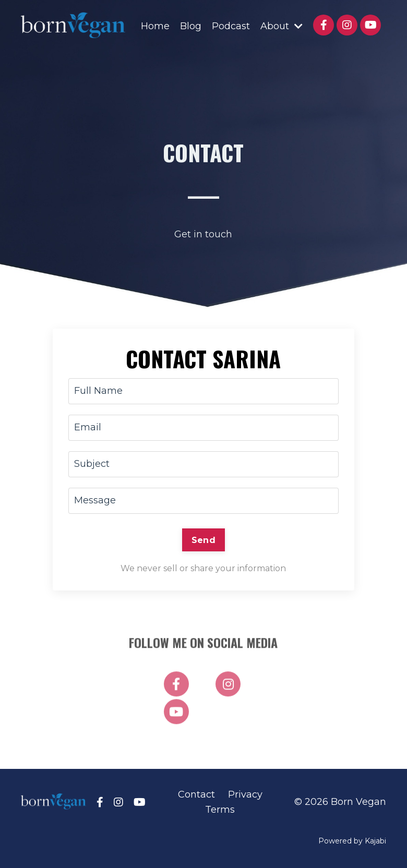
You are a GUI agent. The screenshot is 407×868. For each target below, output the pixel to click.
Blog (191, 26)
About (282, 26)
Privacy (245, 794)
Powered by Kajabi (352, 841)
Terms (220, 810)
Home (155, 26)
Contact (196, 794)
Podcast (231, 26)
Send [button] (203, 540)
